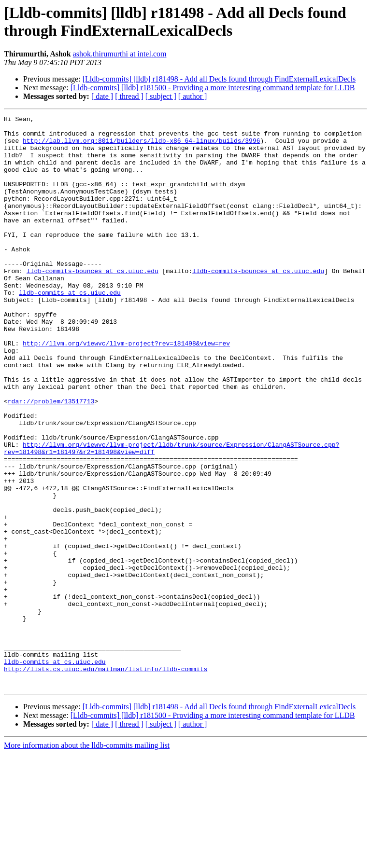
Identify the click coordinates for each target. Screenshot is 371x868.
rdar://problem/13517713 (51, 459)
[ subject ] (161, 96)
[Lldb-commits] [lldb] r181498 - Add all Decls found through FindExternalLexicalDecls (219, 79)
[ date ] (102, 96)
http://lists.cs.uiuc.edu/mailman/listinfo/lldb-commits (106, 780)
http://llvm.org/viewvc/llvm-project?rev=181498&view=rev (126, 389)
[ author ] (193, 96)
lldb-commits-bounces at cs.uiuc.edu (93, 303)
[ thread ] (129, 96)
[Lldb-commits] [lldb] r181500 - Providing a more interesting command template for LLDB (213, 88)
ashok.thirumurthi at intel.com (120, 54)
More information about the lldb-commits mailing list (87, 860)
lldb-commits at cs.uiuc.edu (70, 329)
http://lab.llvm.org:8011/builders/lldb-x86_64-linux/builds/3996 (141, 146)
